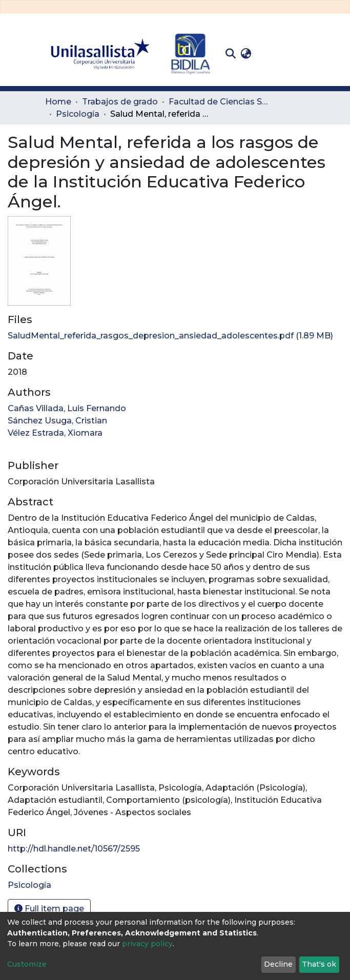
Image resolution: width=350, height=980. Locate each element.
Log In (270, 54)
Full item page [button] (49, 909)
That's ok (319, 964)
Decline (278, 964)
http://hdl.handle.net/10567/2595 (74, 849)
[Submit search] (231, 54)
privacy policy (147, 944)
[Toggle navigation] (298, 54)
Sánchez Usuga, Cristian (57, 421)
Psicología (78, 114)
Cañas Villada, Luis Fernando (67, 408)
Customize (27, 964)
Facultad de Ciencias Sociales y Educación (220, 102)
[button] (246, 54)
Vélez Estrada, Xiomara (55, 433)
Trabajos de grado (120, 102)
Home (58, 102)
